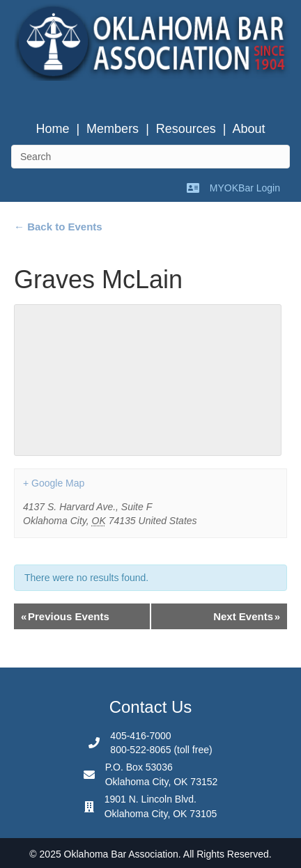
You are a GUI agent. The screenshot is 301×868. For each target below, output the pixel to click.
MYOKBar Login (245, 188)
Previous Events (65, 616)
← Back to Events (58, 227)
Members (113, 129)
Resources (186, 129)
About (249, 129)
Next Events (247, 616)
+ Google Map (54, 483)
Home (52, 129)
